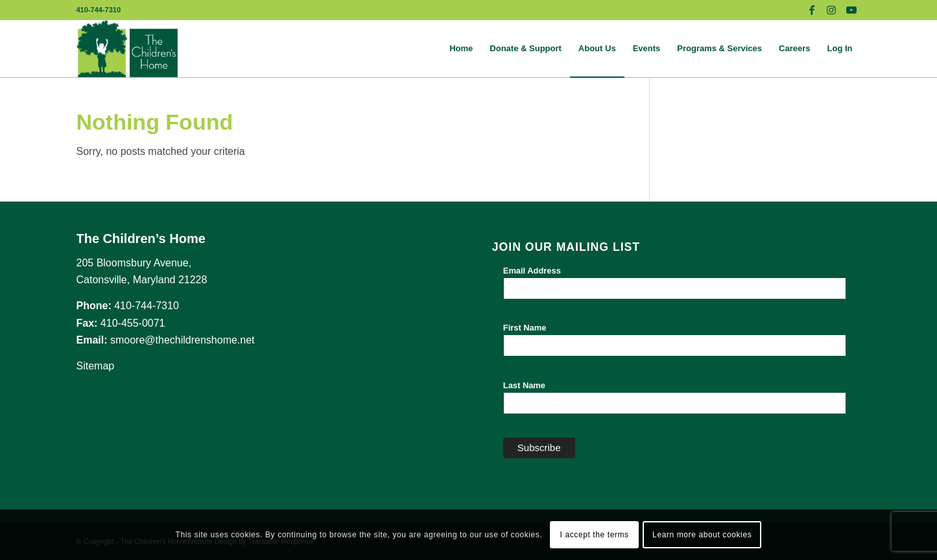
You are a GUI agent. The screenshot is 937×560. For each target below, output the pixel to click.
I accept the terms (595, 535)
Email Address (532, 271)
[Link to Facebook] (812, 10)
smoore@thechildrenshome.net (183, 340)
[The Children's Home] (127, 49)
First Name (525, 328)
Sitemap (96, 366)
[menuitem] (461, 49)
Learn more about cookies (702, 535)
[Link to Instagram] (832, 10)
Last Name (524, 385)
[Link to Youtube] (851, 10)
